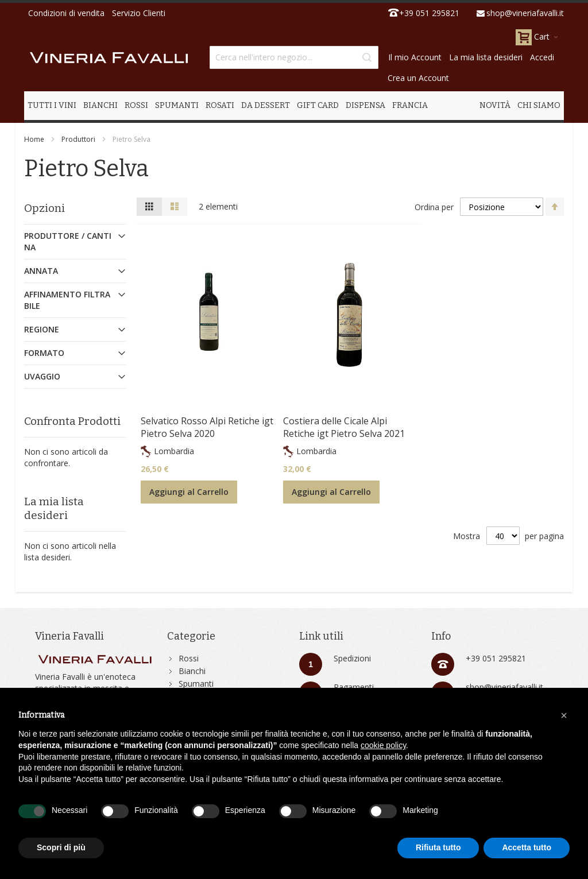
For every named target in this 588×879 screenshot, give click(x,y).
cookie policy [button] (383, 745)
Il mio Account (415, 57)
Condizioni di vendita (66, 13)
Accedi (542, 57)
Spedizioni (352, 658)
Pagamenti (354, 687)
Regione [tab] (42, 329)
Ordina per (434, 207)
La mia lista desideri (486, 57)
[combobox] (294, 57)
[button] (564, 715)
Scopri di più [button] (61, 847)
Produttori (78, 139)
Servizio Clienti (139, 13)
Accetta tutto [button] (527, 847)
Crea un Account (418, 78)
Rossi (189, 658)
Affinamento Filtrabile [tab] (67, 300)
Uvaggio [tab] (42, 376)
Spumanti (196, 684)
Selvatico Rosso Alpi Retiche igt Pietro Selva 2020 (207, 427)
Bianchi (192, 671)
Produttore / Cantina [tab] (68, 241)
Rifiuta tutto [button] (438, 847)
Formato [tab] (44, 353)
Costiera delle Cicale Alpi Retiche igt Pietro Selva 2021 (344, 427)
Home (34, 139)
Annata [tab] (41, 271)
